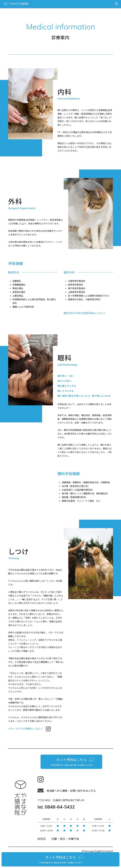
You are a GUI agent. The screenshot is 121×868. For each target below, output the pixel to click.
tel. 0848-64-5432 (56, 807)
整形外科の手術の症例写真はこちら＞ (85, 313)
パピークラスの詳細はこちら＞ (29, 728)
